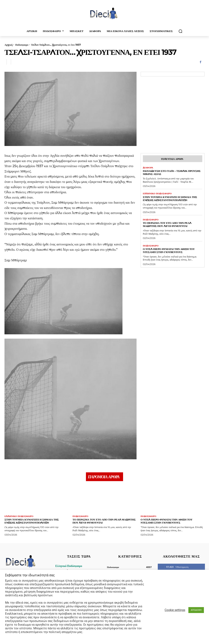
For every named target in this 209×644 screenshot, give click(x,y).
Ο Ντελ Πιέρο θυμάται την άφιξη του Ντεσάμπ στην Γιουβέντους (169, 250)
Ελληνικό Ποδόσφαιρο (157, 194)
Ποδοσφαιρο (22, 45)
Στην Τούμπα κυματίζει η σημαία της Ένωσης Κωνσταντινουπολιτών (170, 198)
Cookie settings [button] (175, 610)
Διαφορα (148, 168)
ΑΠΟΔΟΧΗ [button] (196, 610)
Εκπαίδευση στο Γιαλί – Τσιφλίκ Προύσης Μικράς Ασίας (172, 172)
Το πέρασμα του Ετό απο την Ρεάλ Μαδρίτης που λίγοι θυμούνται (167, 224)
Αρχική (8, 45)
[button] (180, 31)
